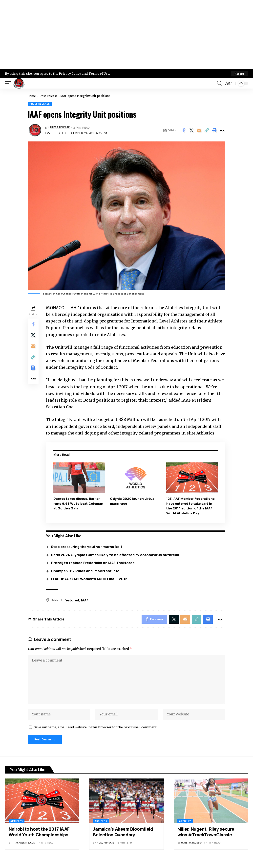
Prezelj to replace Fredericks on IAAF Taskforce (94, 563)
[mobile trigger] (9, 83)
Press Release (49, 96)
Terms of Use (100, 73)
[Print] (214, 130)
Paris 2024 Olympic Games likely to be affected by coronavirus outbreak (116, 555)
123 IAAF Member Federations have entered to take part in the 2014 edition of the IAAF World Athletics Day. (191, 506)
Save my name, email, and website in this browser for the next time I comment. (96, 732)
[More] (222, 130)
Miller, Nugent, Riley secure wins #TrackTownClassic (206, 837)
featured (73, 600)
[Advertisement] (126, 35)
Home (32, 96)
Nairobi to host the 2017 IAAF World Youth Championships (39, 837)
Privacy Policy (71, 73)
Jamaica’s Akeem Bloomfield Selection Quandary (123, 837)
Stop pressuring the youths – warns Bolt (88, 546)
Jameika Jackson (192, 849)
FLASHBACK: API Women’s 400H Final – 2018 (90, 579)
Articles (17, 827)
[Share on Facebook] (184, 130)
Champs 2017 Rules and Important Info (86, 571)
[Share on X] (191, 130)
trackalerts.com (24, 849)
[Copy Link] (207, 130)
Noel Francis (105, 849)
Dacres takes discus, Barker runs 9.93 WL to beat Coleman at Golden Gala (79, 503)
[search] (219, 83)
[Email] (199, 130)
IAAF (86, 600)
